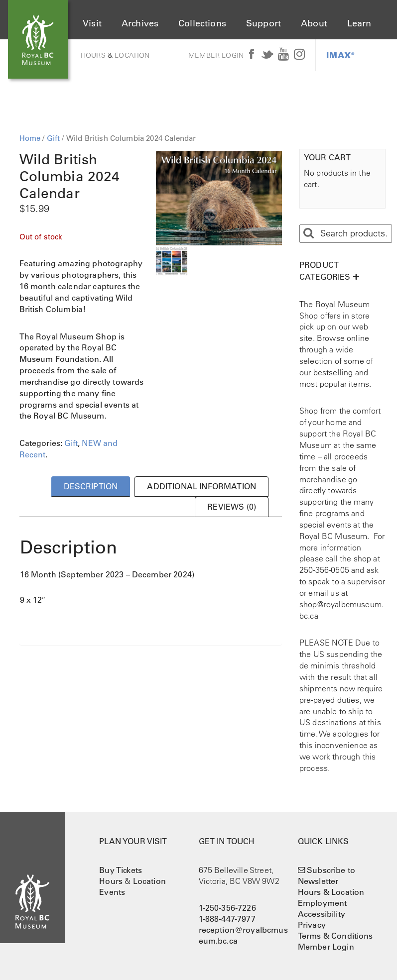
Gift (54, 138)
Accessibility (322, 914)
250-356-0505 (324, 570)
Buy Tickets (121, 870)
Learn (359, 23)
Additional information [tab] (201, 486)
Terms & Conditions (335, 936)
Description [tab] (91, 486)
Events (112, 892)
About (314, 23)
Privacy (312, 925)
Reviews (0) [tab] (232, 507)
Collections (202, 23)
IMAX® (340, 55)
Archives (140, 23)
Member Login (216, 55)
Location (132, 55)
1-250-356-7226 (227, 908)
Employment (323, 903)
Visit (92, 23)
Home (30, 138)
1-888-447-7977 (227, 919)
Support (264, 23)
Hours (93, 55)
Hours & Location (331, 892)
